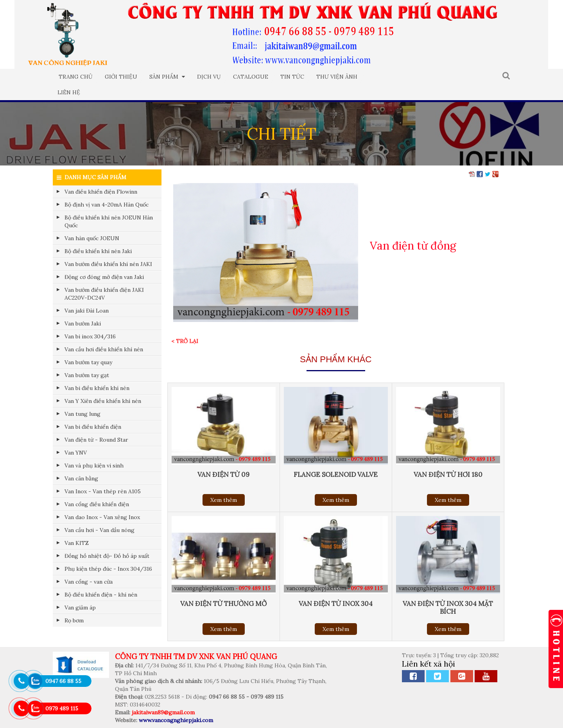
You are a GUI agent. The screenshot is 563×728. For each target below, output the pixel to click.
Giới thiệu (121, 77)
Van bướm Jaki (83, 324)
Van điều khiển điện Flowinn (101, 192)
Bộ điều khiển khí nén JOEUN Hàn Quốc (109, 221)
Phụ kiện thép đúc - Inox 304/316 (108, 569)
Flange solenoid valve (336, 475)
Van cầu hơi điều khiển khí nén (104, 349)
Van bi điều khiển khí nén (97, 388)
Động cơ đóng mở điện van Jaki (104, 277)
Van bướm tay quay (88, 362)
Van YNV (76, 453)
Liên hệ (69, 92)
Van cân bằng (81, 478)
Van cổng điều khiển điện (97, 504)
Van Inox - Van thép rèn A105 (103, 491)
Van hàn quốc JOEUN (92, 238)
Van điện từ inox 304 (336, 604)
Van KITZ (77, 543)
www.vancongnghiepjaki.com (176, 720)
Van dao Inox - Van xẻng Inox (102, 517)
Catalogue (251, 77)
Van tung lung (82, 414)
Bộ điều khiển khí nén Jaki (98, 251)
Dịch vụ (209, 77)
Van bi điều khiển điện (93, 427)
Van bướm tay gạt (87, 375)
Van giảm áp (80, 608)
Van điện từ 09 (223, 475)
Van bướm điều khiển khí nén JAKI (108, 264)
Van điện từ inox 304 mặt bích (448, 608)
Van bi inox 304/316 (90, 336)
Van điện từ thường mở (223, 604)
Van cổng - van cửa (89, 582)
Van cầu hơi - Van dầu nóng (100, 530)
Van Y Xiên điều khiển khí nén (103, 401)
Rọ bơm (74, 620)
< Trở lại (185, 341)
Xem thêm (224, 500)
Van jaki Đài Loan (87, 311)
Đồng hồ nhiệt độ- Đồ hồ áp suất (107, 556)
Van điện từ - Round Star (96, 440)
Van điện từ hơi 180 (448, 475)
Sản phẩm (167, 77)
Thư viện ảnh (337, 77)
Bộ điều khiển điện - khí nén (101, 595)
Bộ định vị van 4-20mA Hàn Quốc (107, 205)
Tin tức (292, 77)
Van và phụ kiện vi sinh (94, 466)
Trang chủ (76, 77)
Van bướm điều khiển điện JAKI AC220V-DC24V (104, 294)
